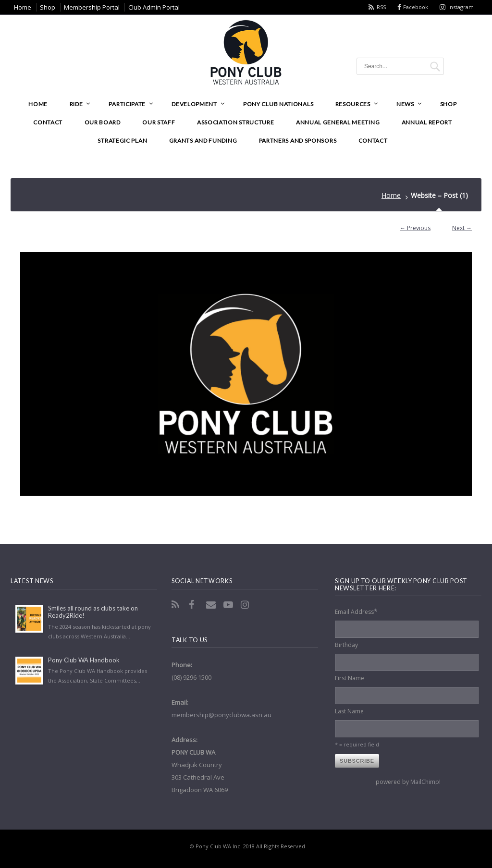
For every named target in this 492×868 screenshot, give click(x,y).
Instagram (461, 7)
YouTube (229, 605)
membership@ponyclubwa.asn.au (221, 715)
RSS (381, 7)
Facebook (416, 7)
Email (212, 605)
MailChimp (425, 782)
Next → (462, 228)
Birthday (346, 645)
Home (391, 195)
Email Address (356, 611)
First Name (350, 678)
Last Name (349, 711)
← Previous (415, 228)
